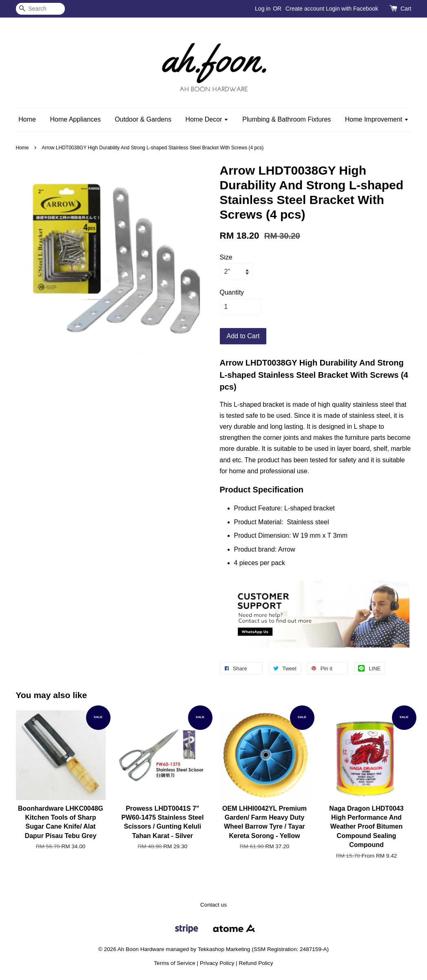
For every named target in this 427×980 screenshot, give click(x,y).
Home (27, 119)
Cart (406, 9)
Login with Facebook (352, 9)
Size (226, 257)
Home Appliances (75, 119)
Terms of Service (175, 963)
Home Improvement (377, 119)
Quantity (232, 292)
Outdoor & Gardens (143, 119)
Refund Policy (256, 963)
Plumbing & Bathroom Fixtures (287, 119)
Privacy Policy (217, 963)
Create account (305, 9)
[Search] (40, 9)
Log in (263, 9)
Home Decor (207, 119)
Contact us (213, 905)
